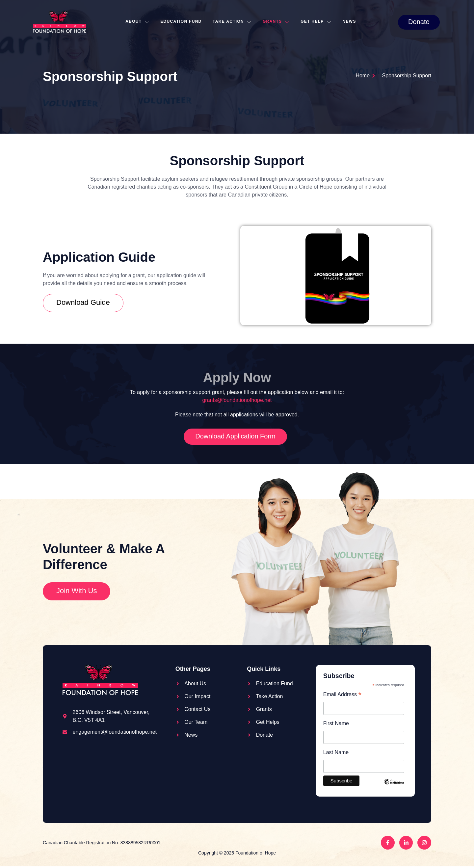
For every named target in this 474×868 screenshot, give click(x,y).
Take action (232, 22)
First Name (336, 724)
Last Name (336, 753)
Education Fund (181, 22)
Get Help (318, 22)
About (136, 22)
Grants (277, 22)
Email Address (342, 695)
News (352, 22)
